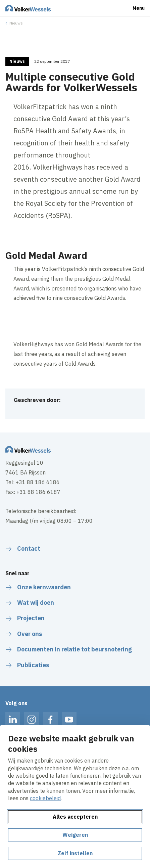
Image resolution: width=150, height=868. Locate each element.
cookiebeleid (45, 798)
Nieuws (16, 23)
